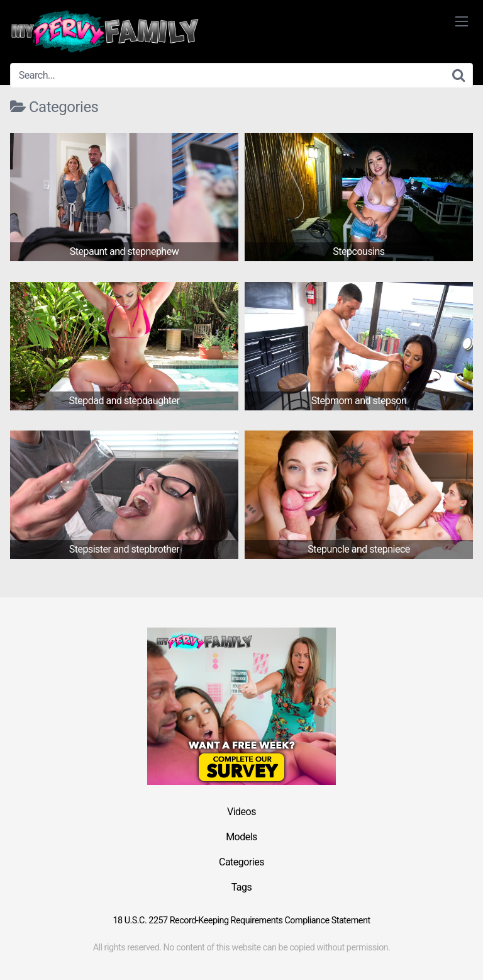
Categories (241, 862)
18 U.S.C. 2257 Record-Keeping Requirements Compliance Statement (241, 921)
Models (241, 837)
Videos (241, 812)
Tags (242, 887)
